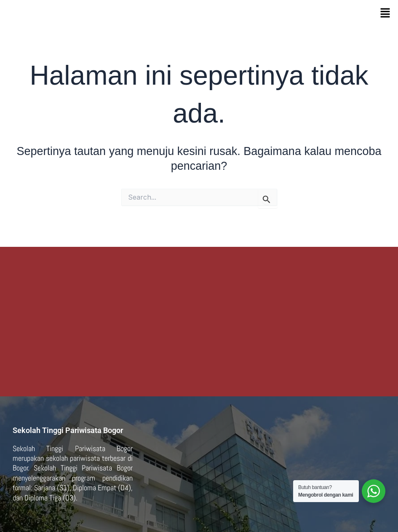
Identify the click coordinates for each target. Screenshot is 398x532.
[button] (385, 13)
